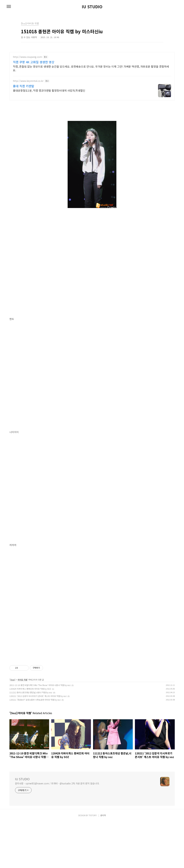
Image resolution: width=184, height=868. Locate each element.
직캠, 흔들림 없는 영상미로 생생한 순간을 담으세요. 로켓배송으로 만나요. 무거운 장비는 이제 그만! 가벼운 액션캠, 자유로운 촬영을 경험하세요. (91, 68)
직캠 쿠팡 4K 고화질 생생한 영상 (34, 62)
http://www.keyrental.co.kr (28, 81)
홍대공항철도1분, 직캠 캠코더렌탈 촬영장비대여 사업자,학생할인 (49, 90)
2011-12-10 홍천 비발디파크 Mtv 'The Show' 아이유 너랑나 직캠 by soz (40, 731)
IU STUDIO (92, 7)
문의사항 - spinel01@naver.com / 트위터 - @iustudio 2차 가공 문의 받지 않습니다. (57, 830)
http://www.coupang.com (27, 57)
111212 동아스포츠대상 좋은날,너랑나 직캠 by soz (31, 739)
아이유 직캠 (22, 726)
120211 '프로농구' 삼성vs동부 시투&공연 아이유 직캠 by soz (35, 746)
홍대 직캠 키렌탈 (24, 86)
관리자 (103, 862)
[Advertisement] (92, 679)
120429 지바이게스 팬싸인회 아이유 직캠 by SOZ (30, 735)
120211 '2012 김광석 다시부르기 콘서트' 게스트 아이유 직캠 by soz (38, 742)
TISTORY (93, 862)
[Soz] (13, 726)
